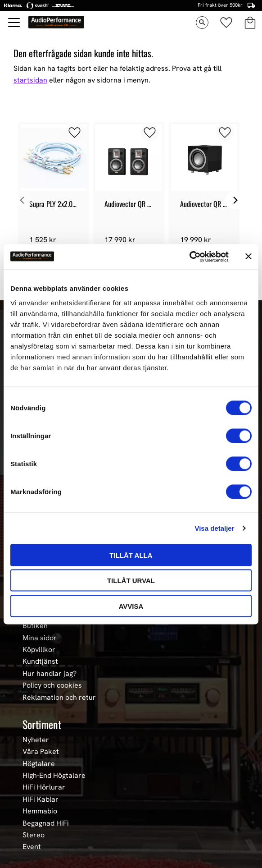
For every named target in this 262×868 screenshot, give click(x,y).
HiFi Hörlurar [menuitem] (44, 787)
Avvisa (131, 606)
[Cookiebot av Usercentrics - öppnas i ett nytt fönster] (189, 257)
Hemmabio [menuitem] (40, 811)
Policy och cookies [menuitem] (52, 685)
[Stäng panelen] (248, 257)
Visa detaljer (214, 528)
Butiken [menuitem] (35, 626)
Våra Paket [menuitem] (41, 752)
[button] (14, 23)
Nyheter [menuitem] (36, 740)
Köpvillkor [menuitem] (39, 650)
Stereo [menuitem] (34, 835)
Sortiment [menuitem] (42, 724)
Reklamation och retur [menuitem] (59, 698)
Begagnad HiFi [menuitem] (46, 823)
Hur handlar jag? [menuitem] (50, 674)
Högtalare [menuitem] (39, 764)
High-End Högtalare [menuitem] (54, 776)
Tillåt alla (131, 555)
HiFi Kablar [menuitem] (41, 799)
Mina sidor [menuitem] (40, 638)
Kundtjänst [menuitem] (40, 661)
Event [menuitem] (32, 847)
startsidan (30, 80)
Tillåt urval (131, 581)
